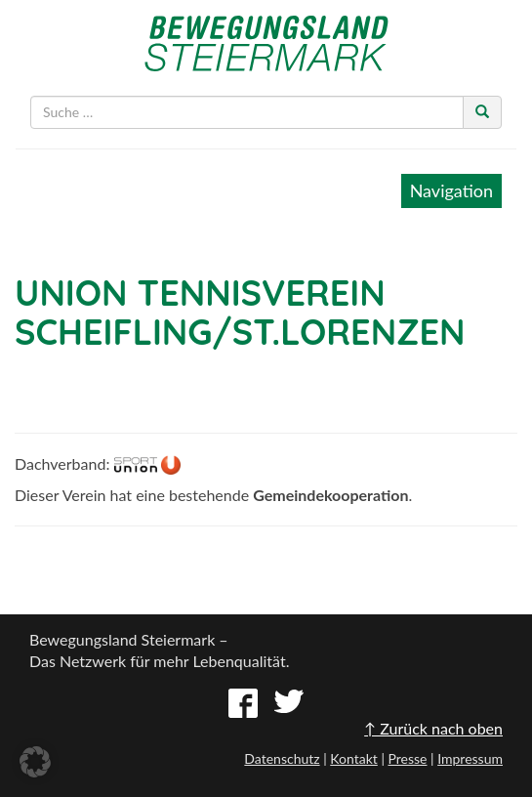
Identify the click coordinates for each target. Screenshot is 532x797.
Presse (407, 758)
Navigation (451, 190)
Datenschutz (282, 758)
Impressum (470, 758)
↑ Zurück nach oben (433, 728)
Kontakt (354, 758)
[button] (35, 762)
